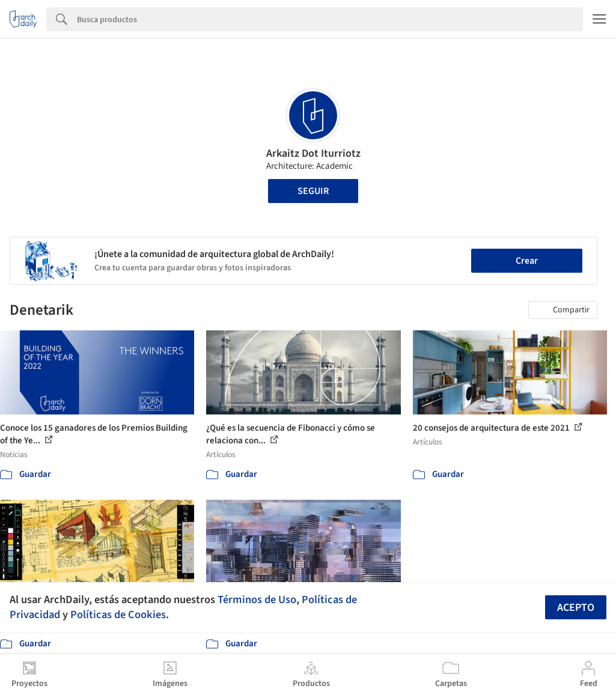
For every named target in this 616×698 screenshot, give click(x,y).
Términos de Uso (257, 599)
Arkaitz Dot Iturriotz (313, 153)
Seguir (313, 191)
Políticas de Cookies (118, 615)
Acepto (576, 608)
